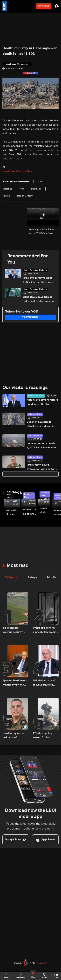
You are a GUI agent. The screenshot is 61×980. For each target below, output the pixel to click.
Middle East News (36, 396)
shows (45, 976)
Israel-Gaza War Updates (35, 270)
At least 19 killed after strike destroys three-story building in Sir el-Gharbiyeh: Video (30, 512)
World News (9, 496)
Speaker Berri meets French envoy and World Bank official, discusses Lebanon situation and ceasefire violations (15, 683)
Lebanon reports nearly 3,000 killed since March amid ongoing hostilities (41, 446)
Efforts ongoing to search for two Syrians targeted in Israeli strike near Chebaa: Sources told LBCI (44, 736)
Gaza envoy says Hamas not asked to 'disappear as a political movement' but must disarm (39, 300)
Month (52, 577)
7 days (32, 577)
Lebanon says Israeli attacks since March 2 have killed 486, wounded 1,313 (42, 425)
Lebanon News (35, 414)
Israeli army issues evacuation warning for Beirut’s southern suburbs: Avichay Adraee (43, 467)
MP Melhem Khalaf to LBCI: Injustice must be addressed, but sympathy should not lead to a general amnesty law (46, 683)
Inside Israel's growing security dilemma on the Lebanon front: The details (14, 630)
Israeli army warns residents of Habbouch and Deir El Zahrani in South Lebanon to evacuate (14, 736)
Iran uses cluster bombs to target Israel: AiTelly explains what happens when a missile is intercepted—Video (13, 513)
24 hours (11, 577)
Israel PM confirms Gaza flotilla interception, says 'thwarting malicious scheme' (38, 281)
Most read (18, 565)
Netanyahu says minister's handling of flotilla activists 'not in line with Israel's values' (43, 403)
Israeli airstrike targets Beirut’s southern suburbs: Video (45, 511)
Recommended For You (28, 259)
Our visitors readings (25, 388)
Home (7, 976)
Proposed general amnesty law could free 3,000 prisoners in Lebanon (45, 630)
